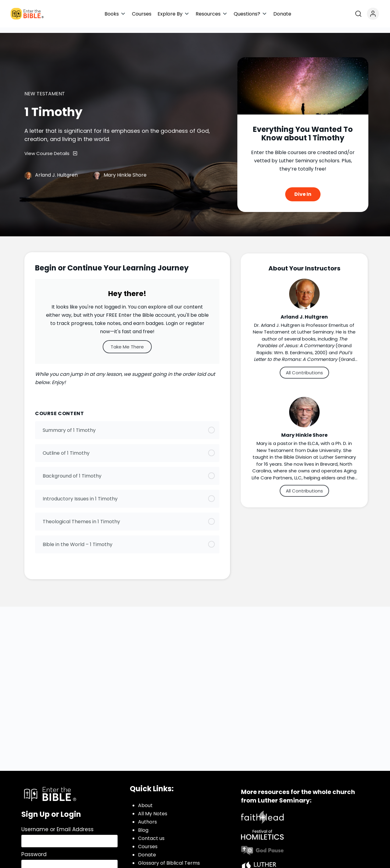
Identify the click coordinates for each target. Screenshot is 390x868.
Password (34, 849)
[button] (115, 14)
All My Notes (153, 808)
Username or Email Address (57, 824)
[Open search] (358, 14)
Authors (147, 816)
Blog (143, 825)
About (145, 800)
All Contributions (304, 367)
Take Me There (127, 341)
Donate (147, 849)
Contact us (151, 833)
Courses (148, 841)
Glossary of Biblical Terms (169, 857)
